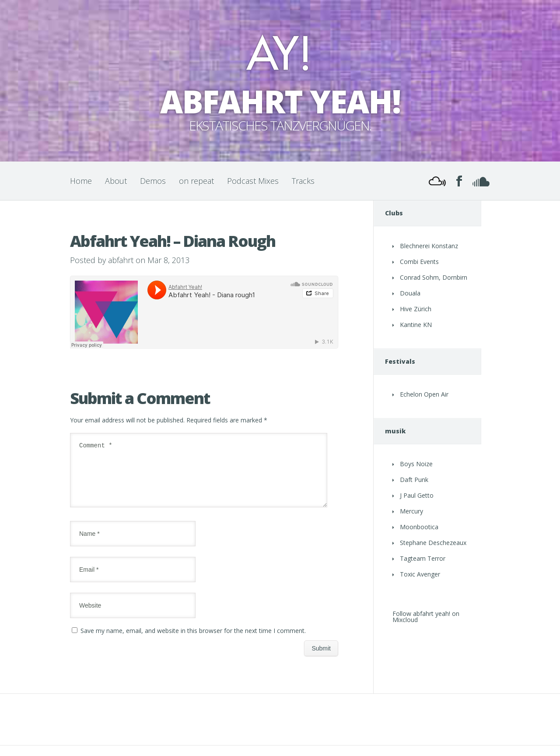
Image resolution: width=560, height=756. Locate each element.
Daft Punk (414, 480)
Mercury (411, 511)
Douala (410, 293)
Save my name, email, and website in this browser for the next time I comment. (193, 641)
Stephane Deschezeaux (433, 543)
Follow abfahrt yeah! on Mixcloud (426, 617)
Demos (153, 181)
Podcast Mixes (253, 181)
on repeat (196, 181)
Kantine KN (416, 325)
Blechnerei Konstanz (429, 246)
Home (81, 181)
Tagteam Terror (423, 558)
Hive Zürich (416, 309)
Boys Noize (416, 464)
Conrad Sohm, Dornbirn (434, 277)
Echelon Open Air (424, 394)
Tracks (303, 181)
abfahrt (121, 260)
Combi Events (419, 262)
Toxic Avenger (420, 574)
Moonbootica (419, 527)
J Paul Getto (417, 495)
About (116, 181)
